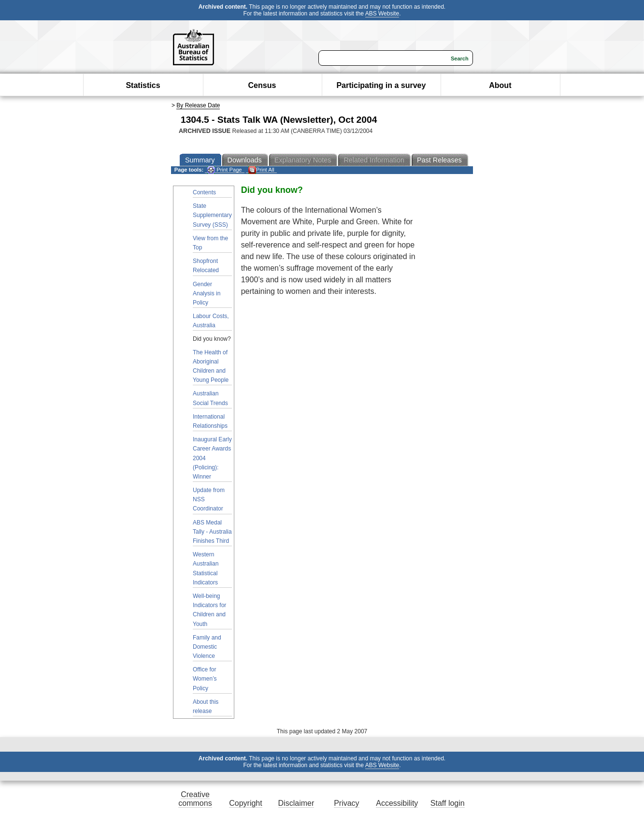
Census (262, 85)
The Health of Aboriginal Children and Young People (211, 366)
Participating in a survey (381, 85)
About (500, 85)
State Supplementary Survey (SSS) (212, 215)
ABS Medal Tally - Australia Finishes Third (212, 532)
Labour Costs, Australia (211, 321)
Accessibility (397, 803)
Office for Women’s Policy (205, 679)
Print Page (224, 170)
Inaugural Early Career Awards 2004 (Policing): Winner (212, 458)
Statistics (143, 85)
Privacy (346, 803)
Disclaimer (296, 803)
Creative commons (195, 799)
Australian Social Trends (210, 398)
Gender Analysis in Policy (207, 293)
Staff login (448, 803)
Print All (261, 170)
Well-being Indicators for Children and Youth (209, 610)
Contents (204, 192)
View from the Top (210, 243)
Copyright (245, 803)
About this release (206, 706)
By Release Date (198, 105)
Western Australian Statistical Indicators (206, 568)
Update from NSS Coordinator (209, 499)
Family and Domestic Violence (207, 647)
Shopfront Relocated (206, 266)
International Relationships (210, 421)
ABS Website (382, 14)
